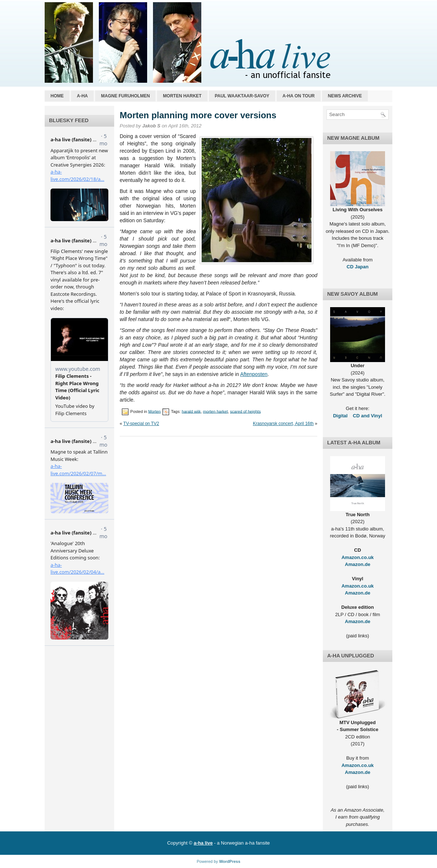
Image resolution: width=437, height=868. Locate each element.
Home (57, 96)
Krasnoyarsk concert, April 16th (283, 424)
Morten (154, 411)
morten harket (216, 411)
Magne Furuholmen (125, 96)
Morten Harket (182, 96)
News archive (345, 96)
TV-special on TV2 (141, 424)
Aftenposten (254, 374)
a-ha (82, 96)
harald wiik (191, 411)
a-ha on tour (299, 96)
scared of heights (246, 411)
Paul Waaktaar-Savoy (242, 96)
